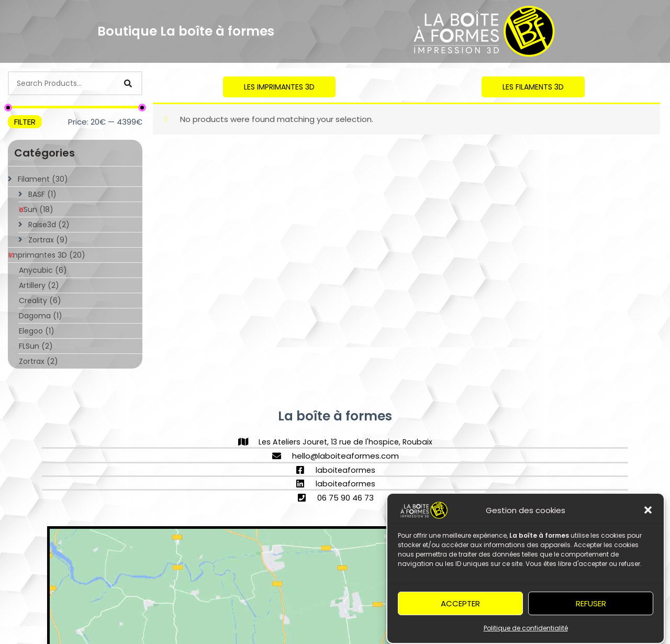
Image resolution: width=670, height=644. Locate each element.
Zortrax (48, 240)
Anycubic (43, 270)
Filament (43, 179)
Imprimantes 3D (47, 255)
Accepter (460, 606)
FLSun (36, 346)
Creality (40, 301)
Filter (25, 122)
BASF (42, 194)
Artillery (39, 285)
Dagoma (41, 316)
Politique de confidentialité (526, 631)
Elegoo (37, 331)
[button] (648, 513)
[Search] (128, 83)
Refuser (591, 606)
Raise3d (49, 225)
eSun (36, 209)
